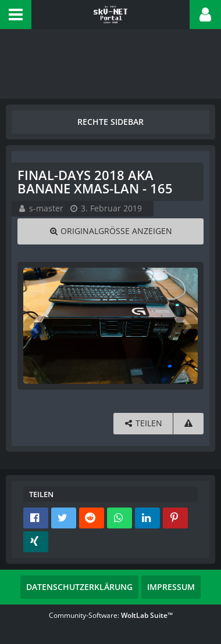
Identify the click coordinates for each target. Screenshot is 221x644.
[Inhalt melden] (188, 424)
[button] (16, 15)
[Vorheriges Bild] (35, 326)
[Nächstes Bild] (186, 326)
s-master (46, 208)
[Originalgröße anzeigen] (110, 231)
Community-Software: (111, 615)
